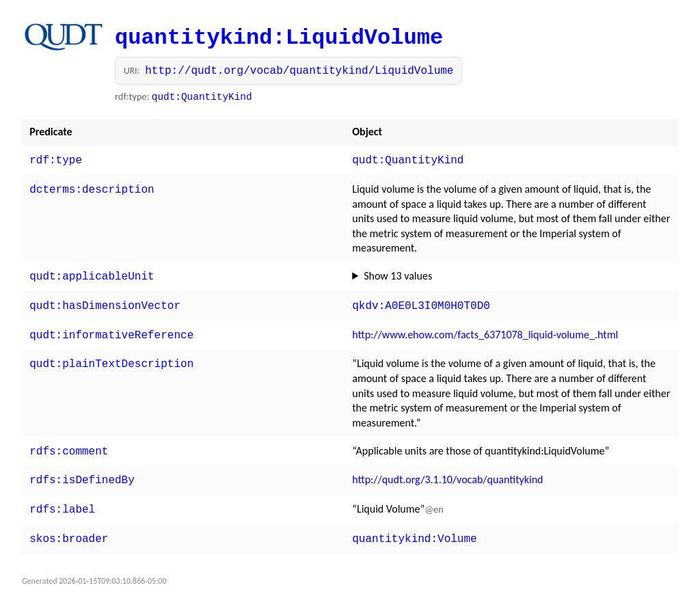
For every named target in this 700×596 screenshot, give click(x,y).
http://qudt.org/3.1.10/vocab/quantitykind (447, 471)
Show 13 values (398, 273)
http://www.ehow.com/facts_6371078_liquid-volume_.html (485, 329)
